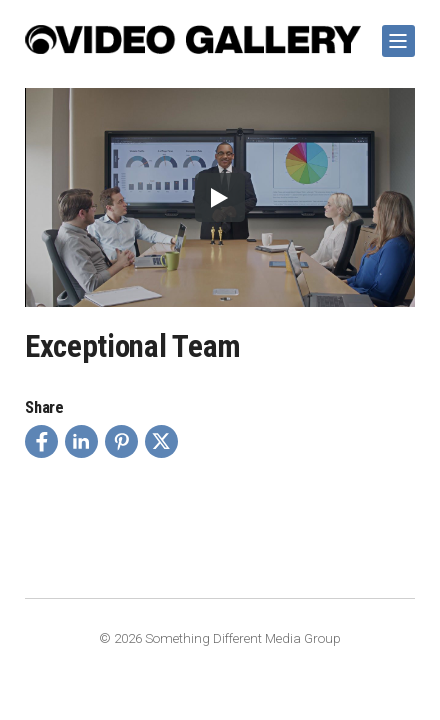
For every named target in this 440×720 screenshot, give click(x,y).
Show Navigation (395, 33)
